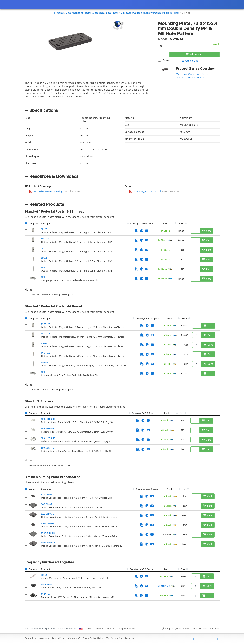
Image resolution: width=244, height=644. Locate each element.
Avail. (165, 223)
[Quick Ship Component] (170, 240)
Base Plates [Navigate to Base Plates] (112, 13)
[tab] (89, 92)
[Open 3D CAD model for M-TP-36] (118, 26)
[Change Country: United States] (81, 629)
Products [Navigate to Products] (59, 13)
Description (47, 223)
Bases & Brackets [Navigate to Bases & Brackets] (95, 13)
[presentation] (122, 322)
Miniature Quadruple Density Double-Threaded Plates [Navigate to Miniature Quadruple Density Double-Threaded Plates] (150, 13)
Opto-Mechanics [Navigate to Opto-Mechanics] (74, 13)
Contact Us (164, 586)
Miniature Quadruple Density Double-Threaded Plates (193, 76)
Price (181, 223)
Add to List (190, 61)
